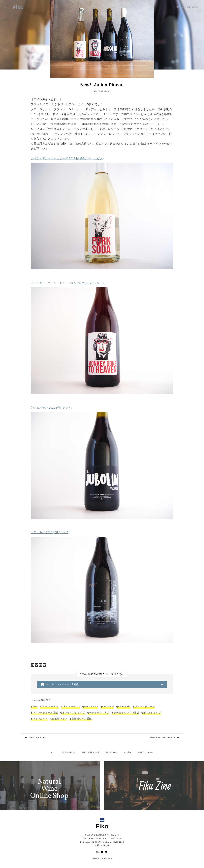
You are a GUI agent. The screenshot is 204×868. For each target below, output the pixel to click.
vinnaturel (108, 706)
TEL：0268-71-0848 (92, 839)
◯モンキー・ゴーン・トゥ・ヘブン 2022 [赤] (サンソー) (67, 283)
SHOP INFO (111, 752)
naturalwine (91, 706)
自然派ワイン (60, 719)
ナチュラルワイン (99, 713)
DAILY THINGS (146, 752)
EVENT (128, 752)
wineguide (124, 706)
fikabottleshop (50, 706)
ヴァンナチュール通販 (45, 713)
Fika (35, 706)
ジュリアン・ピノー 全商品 (63, 684)
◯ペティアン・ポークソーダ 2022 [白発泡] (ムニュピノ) (67, 158)
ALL (53, 752)
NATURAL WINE (91, 752)
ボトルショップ (152, 713)
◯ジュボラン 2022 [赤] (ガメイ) (51, 408)
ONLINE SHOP (187, 8)
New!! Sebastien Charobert (164, 738)
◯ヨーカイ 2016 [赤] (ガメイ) (50, 532)
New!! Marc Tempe (36, 738)
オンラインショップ (74, 713)
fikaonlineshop (71, 706)
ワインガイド (40, 719)
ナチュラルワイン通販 (126, 713)
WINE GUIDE (69, 752)
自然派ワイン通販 (82, 719)
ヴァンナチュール (145, 706)
